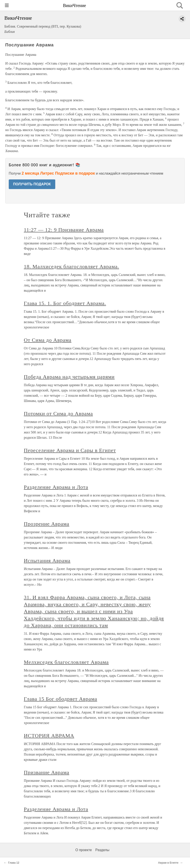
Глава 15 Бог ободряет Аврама (60, 699)
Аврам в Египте (168, 863)
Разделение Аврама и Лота (56, 487)
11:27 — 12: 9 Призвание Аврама (64, 230)
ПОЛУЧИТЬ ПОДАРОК (32, 184)
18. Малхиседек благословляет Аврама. (71, 267)
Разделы (102, 850)
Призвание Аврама (47, 772)
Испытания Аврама (47, 561)
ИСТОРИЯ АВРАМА (49, 736)
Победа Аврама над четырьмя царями (69, 377)
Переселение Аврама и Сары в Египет (70, 450)
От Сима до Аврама (48, 340)
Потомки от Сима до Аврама (58, 414)
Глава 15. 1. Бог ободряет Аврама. (65, 303)
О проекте (84, 850)
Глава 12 (14, 863)
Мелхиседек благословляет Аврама (66, 662)
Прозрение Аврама (47, 524)
